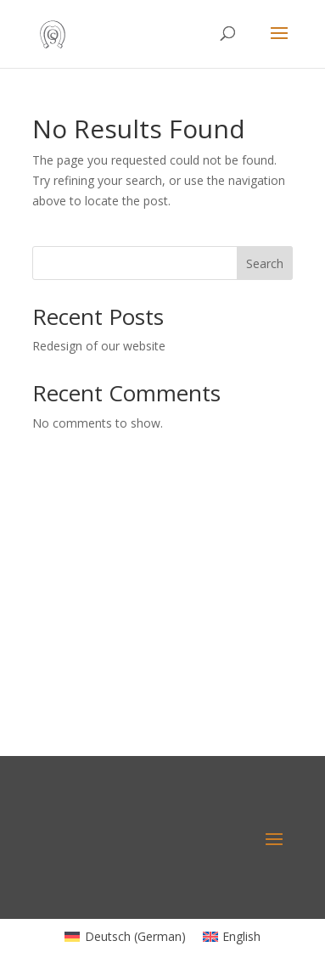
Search (265, 263)
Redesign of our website (99, 346)
